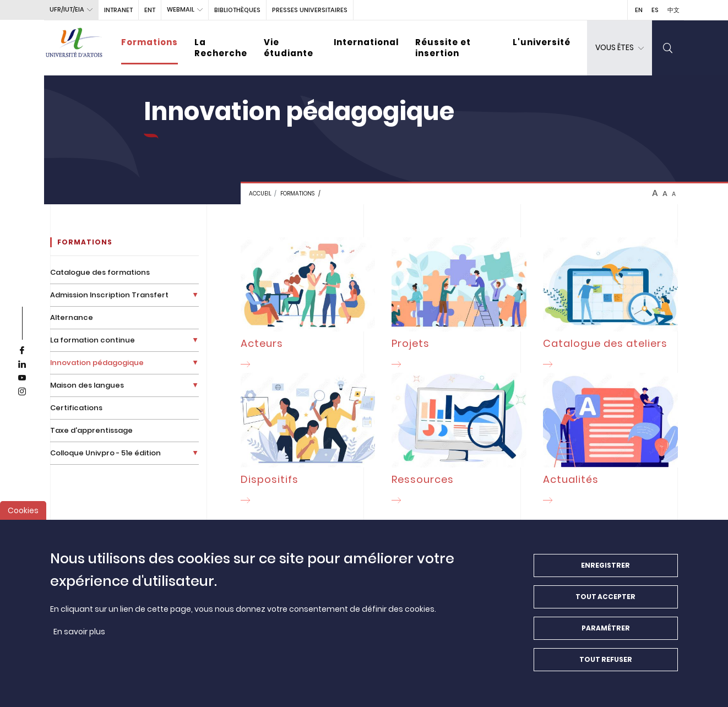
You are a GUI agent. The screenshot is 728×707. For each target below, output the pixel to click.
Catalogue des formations (100, 272)
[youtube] (22, 378)
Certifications (76, 408)
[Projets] (459, 305)
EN (639, 10)
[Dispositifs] (308, 440)
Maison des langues (87, 385)
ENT (150, 10)
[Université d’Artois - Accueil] (74, 48)
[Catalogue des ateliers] (610, 305)
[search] (668, 48)
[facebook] (22, 351)
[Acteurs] (308, 305)
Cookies (23, 514)
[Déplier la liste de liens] (195, 295)
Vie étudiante (289, 48)
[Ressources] (459, 440)
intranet (118, 10)
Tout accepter (605, 600)
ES (655, 10)
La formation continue (93, 340)
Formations (150, 42)
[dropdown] (620, 48)
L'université (542, 42)
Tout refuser (606, 663)
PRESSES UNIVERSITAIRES (310, 10)
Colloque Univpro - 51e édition (105, 453)
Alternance (72, 317)
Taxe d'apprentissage (91, 430)
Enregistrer (605, 569)
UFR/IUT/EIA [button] (67, 9)
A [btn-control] (655, 193)
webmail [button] (181, 9)
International (366, 42)
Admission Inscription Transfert (109, 295)
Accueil (260, 194)
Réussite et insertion (443, 48)
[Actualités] (610, 440)
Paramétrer (606, 632)
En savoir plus (79, 635)
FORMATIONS (297, 194)
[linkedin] (22, 365)
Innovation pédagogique (97, 363)
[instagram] (22, 392)
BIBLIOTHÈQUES (237, 10)
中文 (673, 10)
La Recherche (221, 48)
